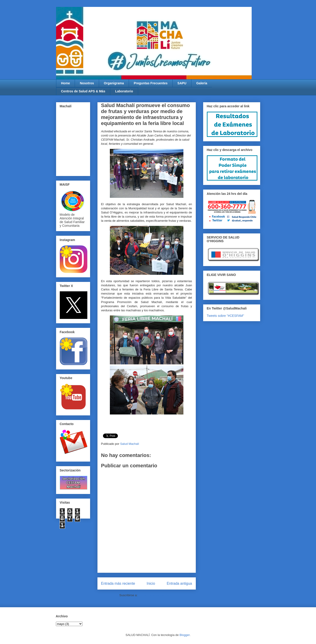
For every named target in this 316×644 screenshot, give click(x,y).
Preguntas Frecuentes (151, 83)
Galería (202, 83)
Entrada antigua (179, 583)
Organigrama (114, 83)
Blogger (185, 635)
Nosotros (87, 83)
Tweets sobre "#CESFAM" (225, 316)
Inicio (151, 583)
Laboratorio (124, 91)
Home (66, 83)
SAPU (182, 83)
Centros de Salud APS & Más (83, 91)
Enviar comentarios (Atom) (156, 595)
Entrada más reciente (118, 583)
